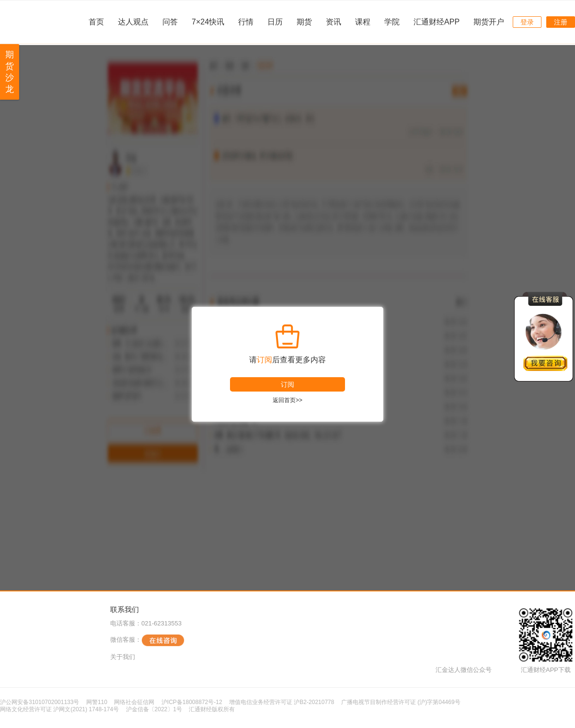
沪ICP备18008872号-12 (192, 702)
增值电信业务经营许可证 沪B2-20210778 (282, 702)
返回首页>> (287, 400)
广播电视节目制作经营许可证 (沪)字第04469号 (401, 702)
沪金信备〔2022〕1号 (154, 709)
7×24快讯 (208, 22)
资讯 (333, 22)
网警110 (97, 702)
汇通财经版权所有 (212, 709)
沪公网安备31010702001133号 (40, 702)
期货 (304, 22)
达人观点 (133, 22)
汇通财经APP (437, 22)
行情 (246, 22)
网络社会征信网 (134, 702)
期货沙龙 (10, 72)
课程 (363, 22)
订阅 (287, 384)
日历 (275, 22)
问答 (170, 22)
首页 (96, 22)
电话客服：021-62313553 (146, 623)
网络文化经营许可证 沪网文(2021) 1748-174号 (59, 709)
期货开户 (489, 22)
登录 (527, 22)
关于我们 (123, 657)
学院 (392, 22)
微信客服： (147, 640)
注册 (561, 22)
